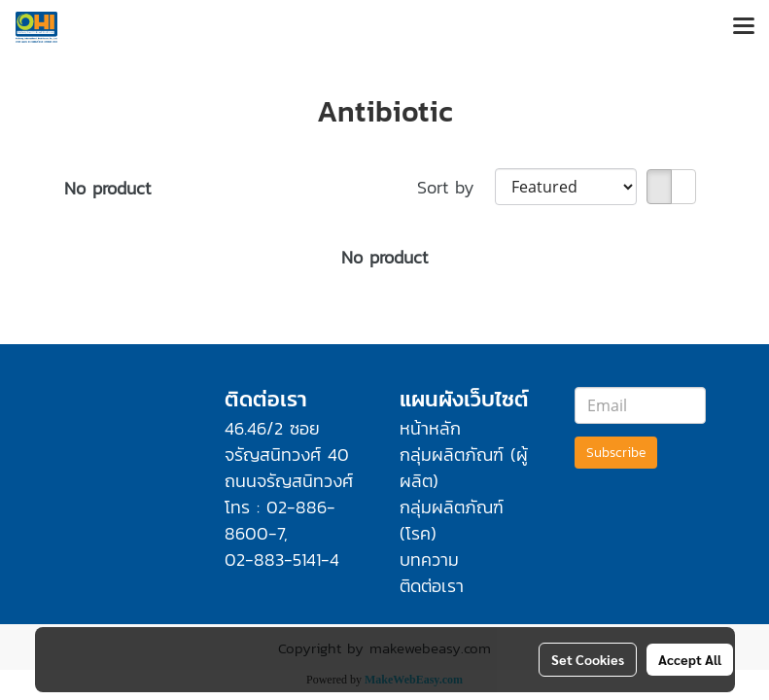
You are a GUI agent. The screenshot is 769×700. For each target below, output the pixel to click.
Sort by (456, 187)
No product (107, 188)
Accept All (690, 659)
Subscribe (616, 453)
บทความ (429, 560)
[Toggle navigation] (744, 27)
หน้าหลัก (430, 428)
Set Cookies (588, 659)
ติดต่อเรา (432, 586)
